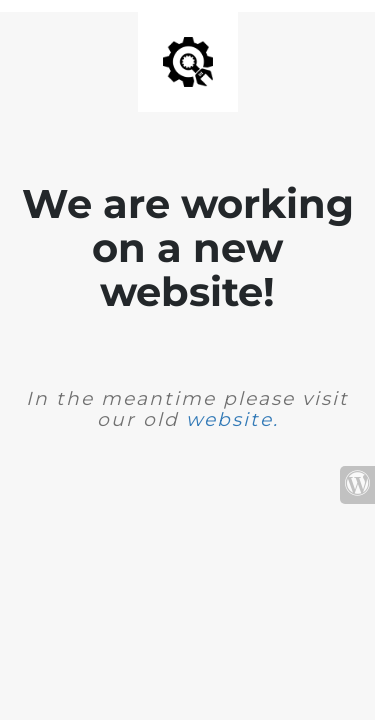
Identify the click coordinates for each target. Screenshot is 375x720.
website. (232, 419)
